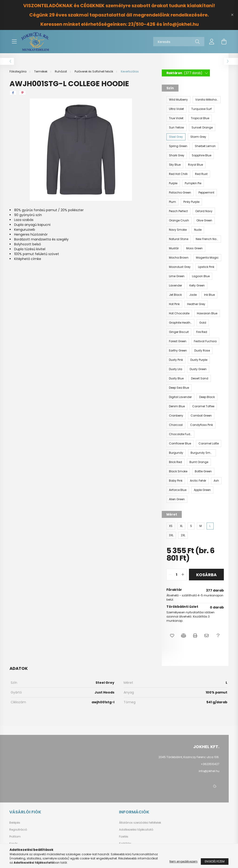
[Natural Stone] (179, 239)
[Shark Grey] (177, 155)
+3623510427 (210, 764)
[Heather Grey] (196, 304)
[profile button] (212, 42)
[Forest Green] (178, 341)
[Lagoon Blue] (201, 276)
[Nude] (198, 230)
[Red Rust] (201, 174)
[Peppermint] (206, 193)
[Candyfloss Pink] (202, 425)
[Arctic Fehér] (198, 481)
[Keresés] (179, 42)
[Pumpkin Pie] (193, 183)
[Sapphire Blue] (202, 155)
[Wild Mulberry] (178, 100)
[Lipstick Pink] (206, 267)
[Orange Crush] (179, 220)
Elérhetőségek (129, 851)
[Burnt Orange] (199, 462)
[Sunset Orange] (202, 128)
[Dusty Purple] (199, 360)
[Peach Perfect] (178, 211)
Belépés (15, 823)
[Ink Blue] (209, 295)
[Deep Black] (207, 397)
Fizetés (124, 837)
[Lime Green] (177, 276)
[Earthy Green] (178, 351)
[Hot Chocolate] (179, 313)
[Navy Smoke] (178, 230)
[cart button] (224, 42)
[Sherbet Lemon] (205, 146)
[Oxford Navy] (204, 211)
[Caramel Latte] (209, 444)
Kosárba (206, 575)
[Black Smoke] (178, 471)
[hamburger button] (14, 42)
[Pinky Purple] (191, 202)
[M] (201, 526)
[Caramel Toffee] (203, 406)
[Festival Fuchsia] (205, 341)
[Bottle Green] (203, 471)
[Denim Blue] (177, 406)
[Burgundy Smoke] (202, 453)
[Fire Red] (202, 332)
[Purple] (173, 183)
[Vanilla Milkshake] (207, 100)
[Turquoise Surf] (202, 109)
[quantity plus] (183, 575)
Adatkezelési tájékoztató (136, 830)
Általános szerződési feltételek (140, 823)
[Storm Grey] (198, 137)
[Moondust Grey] (180, 267)
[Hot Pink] (174, 304)
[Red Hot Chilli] (178, 174)
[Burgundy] (176, 453)
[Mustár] (174, 248)
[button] (172, 636)
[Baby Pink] (176, 481)
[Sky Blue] (175, 165)
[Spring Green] (178, 146)
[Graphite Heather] (180, 323)
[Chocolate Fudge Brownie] (180, 434)
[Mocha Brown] (179, 258)
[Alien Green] (177, 499)
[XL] (181, 526)
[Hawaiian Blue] (207, 313)
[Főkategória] (18, 71)
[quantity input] (177, 575)
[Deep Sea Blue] (179, 388)
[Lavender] (175, 286)
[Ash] (216, 481)
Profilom (15, 837)
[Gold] (203, 323)
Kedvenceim (18, 851)
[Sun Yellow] (177, 128)
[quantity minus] (170, 575)
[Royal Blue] (195, 165)
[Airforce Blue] (178, 490)
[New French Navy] (207, 239)
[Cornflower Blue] (180, 444)
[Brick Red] (175, 462)
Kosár (13, 844)
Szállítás (125, 844)
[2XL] (183, 535)
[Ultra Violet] (176, 109)
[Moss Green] (194, 248)
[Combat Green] (201, 416)
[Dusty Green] (198, 369)
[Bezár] (232, 15)
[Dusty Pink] (176, 360)
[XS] (171, 526)
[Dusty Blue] (176, 378)
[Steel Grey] (176, 137)
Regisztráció (18, 830)
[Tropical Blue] (200, 118)
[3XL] (171, 535)
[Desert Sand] (200, 378)
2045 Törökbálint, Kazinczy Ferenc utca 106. (189, 757)
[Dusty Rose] (202, 351)
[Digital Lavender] (180, 397)
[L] (210, 526)
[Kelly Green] (197, 286)
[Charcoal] (176, 425)
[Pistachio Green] (180, 193)
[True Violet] (176, 118)
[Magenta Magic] (207, 258)
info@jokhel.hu (209, 771)
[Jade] (193, 295)
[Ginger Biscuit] (179, 332)
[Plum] (172, 202)
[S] (191, 526)
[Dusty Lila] (176, 369)
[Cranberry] (176, 416)
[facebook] (13, 93)
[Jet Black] (175, 295)
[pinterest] (22, 93)
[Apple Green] (202, 490)
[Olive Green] (204, 220)
